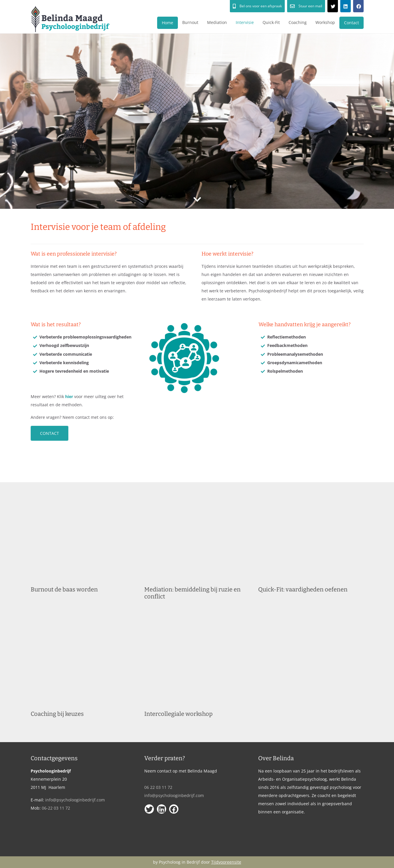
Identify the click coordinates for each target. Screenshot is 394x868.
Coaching (298, 22)
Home (168, 23)
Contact (352, 23)
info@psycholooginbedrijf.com (75, 800)
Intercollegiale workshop (178, 714)
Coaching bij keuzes (57, 714)
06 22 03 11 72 (158, 787)
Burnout (190, 22)
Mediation (217, 22)
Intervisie (245, 22)
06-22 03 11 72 (56, 808)
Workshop (325, 22)
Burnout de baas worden (64, 589)
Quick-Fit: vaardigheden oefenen (303, 589)
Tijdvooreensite (226, 862)
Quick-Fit (271, 22)
